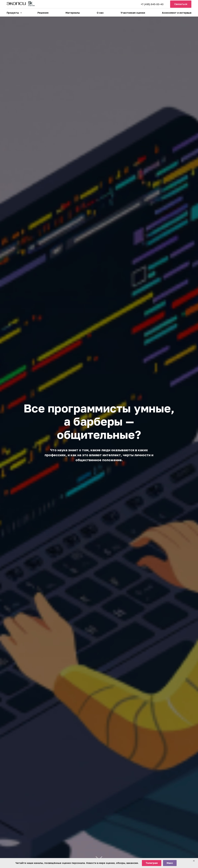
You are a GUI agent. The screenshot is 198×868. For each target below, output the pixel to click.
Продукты (13, 13)
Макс (170, 863)
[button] (181, 4)
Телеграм (152, 863)
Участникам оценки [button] (133, 13)
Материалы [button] (73, 13)
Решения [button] (43, 13)
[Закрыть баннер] (194, 861)
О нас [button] (100, 13)
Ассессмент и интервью (177, 13)
